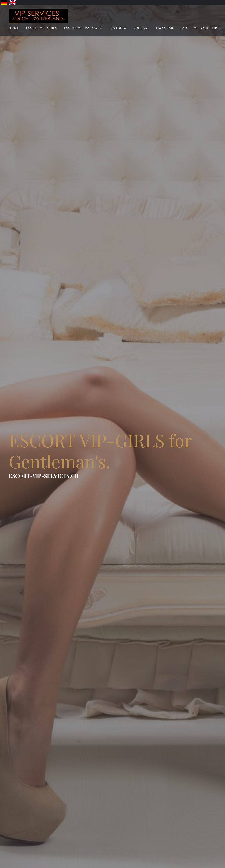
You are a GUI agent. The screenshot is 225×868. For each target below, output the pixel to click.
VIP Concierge (207, 28)
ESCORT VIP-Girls (42, 28)
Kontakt (141, 28)
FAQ (184, 28)
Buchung (118, 28)
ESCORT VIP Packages (83, 28)
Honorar (165, 28)
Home (14, 28)
